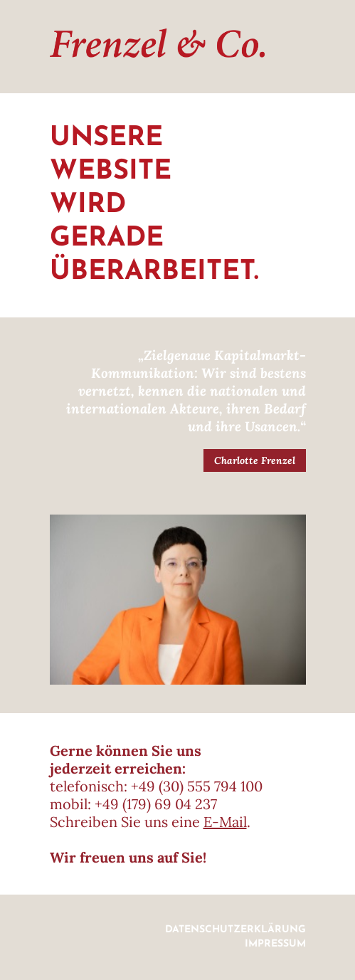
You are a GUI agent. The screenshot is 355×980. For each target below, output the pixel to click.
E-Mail (225, 822)
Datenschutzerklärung (235, 930)
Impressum (275, 944)
